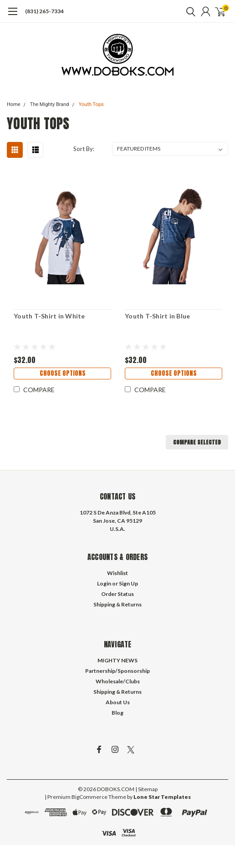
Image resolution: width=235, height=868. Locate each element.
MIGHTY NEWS (117, 660)
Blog (117, 713)
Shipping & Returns (117, 604)
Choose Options (63, 373)
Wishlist (117, 573)
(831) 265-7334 (44, 11)
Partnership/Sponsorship (117, 671)
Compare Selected (197, 442)
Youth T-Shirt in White (49, 316)
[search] (189, 11)
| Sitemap (146, 789)
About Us (118, 702)
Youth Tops (91, 104)
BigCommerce (89, 797)
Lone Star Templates (162, 797)
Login (104, 583)
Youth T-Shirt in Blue (157, 316)
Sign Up (128, 583)
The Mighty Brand (50, 104)
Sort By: (84, 149)
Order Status (117, 594)
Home (14, 104)
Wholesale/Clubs (118, 681)
